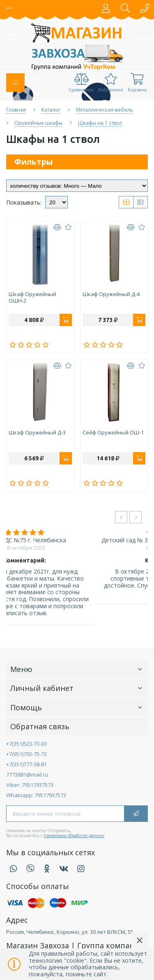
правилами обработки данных (74, 835)
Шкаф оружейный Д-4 (111, 294)
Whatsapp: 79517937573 (36, 795)
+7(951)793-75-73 (26, 754)
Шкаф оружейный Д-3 (37, 433)
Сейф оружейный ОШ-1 (113, 433)
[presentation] (121, 517)
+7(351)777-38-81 (26, 764)
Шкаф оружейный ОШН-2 (32, 298)
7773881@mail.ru (27, 775)
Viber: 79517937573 (30, 785)
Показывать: (24, 203)
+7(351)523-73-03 (26, 744)
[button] (10, 8)
